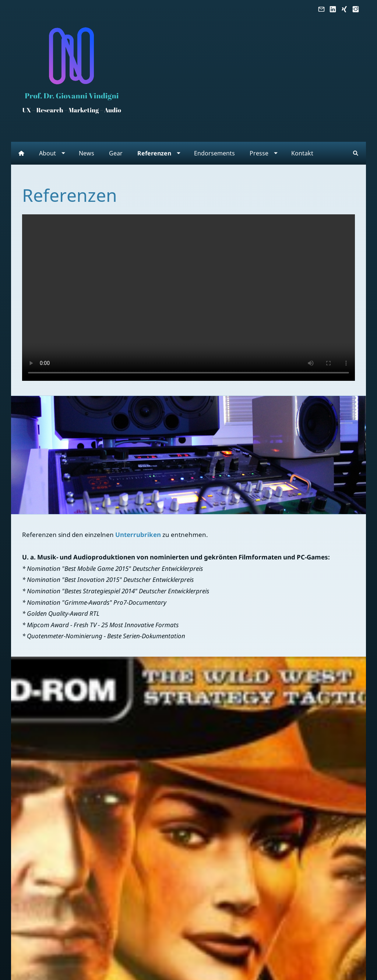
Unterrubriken (138, 535)
